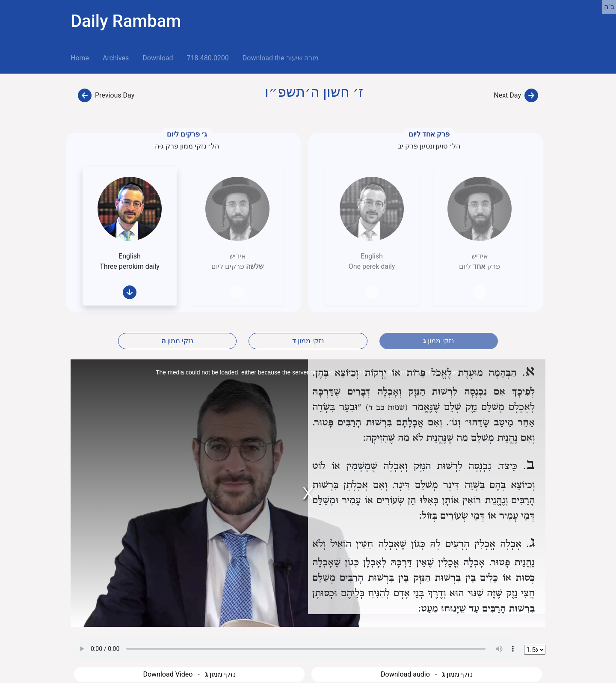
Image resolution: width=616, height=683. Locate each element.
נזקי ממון (177, 341)
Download (158, 58)
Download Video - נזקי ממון (189, 674)
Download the (281, 58)
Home (83, 57)
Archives (116, 58)
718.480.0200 (207, 58)
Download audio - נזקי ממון (427, 674)
